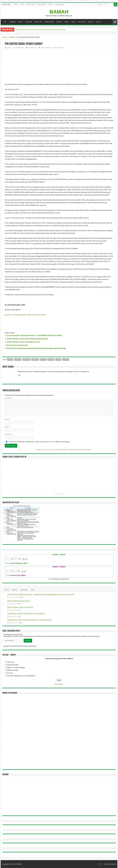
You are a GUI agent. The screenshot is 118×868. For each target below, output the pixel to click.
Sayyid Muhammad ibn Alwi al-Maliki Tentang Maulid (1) (26, 614)
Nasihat (59, 22)
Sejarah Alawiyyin (13, 665)
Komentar (8, 398)
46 (21, 623)
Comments (24, 590)
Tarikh (66, 22)
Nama (7, 419)
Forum (50, 5)
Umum (90, 22)
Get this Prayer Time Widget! (59, 494)
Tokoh (73, 22)
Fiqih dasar (10, 662)
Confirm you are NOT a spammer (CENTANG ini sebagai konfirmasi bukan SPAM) (48, 450)
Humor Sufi (38, 22)
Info (36, 48)
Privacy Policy (59, 5)
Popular (14, 590)
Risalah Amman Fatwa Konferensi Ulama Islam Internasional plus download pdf (40, 29)
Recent (7, 590)
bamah (9, 48)
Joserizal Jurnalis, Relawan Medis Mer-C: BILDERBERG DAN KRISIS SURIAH (34, 335)
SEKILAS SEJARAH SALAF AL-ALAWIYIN (20, 607)
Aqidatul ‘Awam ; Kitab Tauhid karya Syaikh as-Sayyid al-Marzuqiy (29, 620)
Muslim (51, 360)
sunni (58, 360)
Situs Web (8, 434)
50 (20, 610)
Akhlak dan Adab (12, 670)
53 (20, 604)
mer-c (43, 360)
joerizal (26, 360)
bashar (18, 360)
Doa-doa (10, 673)
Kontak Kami (41, 5)
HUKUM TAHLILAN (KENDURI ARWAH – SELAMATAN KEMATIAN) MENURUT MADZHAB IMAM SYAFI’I (41, 595)
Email (7, 427)
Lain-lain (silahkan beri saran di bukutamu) (21, 676)
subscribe (52, 442)
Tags (32, 590)
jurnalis (35, 360)
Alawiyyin (13, 22)
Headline (12, 37)
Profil (22, 5)
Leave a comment (47, 48)
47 (20, 616)
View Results (59, 684)
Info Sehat (81, 22)
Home (16, 5)
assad (10, 360)
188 (22, 597)
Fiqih (20, 22)
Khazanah (29, 22)
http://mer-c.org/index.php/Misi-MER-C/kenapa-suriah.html (25, 315)
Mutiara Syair (49, 22)
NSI (115, 864)
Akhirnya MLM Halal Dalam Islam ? (19, 601)
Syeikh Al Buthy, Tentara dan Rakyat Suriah (23, 342)
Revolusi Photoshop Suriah (17, 345)
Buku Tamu (31, 5)
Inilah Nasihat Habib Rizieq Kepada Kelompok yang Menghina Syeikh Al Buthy (36, 348)
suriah (66, 360)
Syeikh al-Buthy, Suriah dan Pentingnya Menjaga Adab (27, 339)
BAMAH (59, 12)
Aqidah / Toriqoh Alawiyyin (16, 667)
